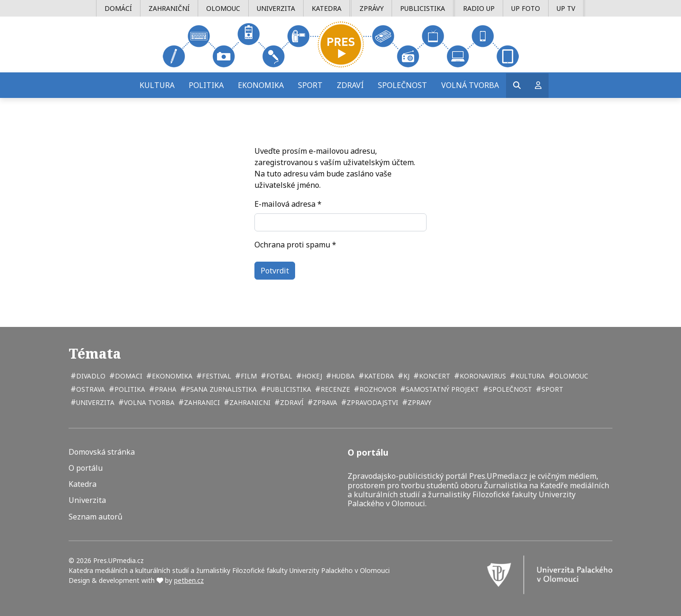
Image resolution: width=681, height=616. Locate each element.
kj (406, 376)
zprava (324, 402)
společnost (509, 389)
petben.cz (189, 580)
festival (216, 376)
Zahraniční (169, 8)
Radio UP (479, 8)
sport (551, 389)
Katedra (327, 8)
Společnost (402, 85)
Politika (206, 85)
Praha (165, 389)
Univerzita (276, 8)
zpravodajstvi (371, 402)
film (248, 376)
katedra (378, 376)
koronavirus (482, 376)
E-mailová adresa (288, 204)
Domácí (118, 8)
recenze (334, 389)
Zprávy (371, 8)
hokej (311, 376)
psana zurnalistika (220, 389)
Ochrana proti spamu (295, 245)
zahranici (201, 402)
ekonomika (171, 376)
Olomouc (223, 8)
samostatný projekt (441, 389)
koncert (434, 376)
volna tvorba (148, 402)
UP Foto (526, 8)
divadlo (90, 376)
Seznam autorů (96, 517)
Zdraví (350, 85)
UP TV (566, 8)
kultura (529, 376)
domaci (128, 376)
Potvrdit (275, 271)
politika (129, 389)
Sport (310, 85)
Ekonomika (261, 85)
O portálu (86, 468)
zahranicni (249, 402)
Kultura (157, 85)
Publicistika (423, 8)
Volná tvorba (470, 85)
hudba (342, 376)
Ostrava (90, 389)
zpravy (419, 402)
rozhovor (377, 389)
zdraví (291, 402)
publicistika (288, 389)
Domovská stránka (102, 452)
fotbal (278, 376)
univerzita (94, 402)
